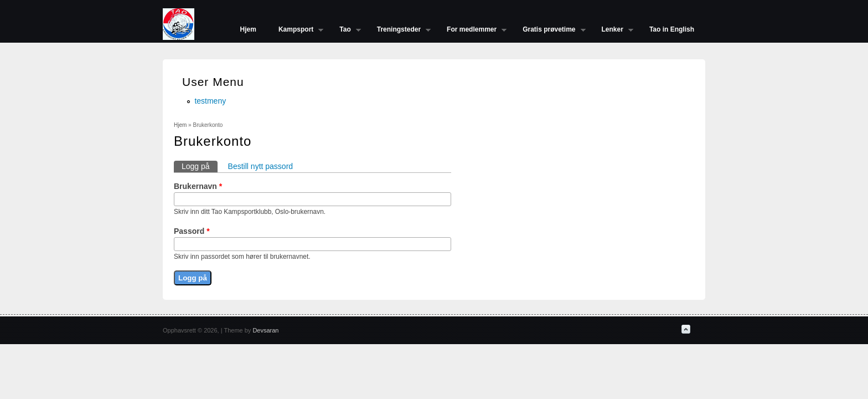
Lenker (612, 31)
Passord (192, 231)
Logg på (200, 166)
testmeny (210, 101)
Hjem (248, 29)
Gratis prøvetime (548, 31)
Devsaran (265, 330)
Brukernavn (198, 186)
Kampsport (295, 31)
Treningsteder (398, 31)
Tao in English (672, 29)
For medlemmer (471, 31)
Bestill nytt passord (261, 166)
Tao (344, 31)
